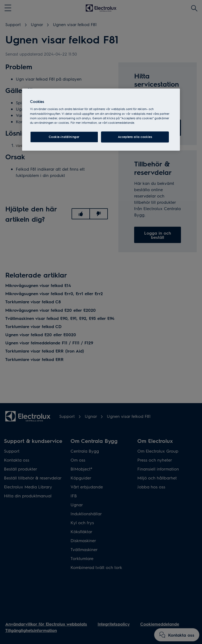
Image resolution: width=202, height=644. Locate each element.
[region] (101, 120)
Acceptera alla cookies (135, 137)
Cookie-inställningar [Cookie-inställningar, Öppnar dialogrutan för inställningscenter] (64, 137)
